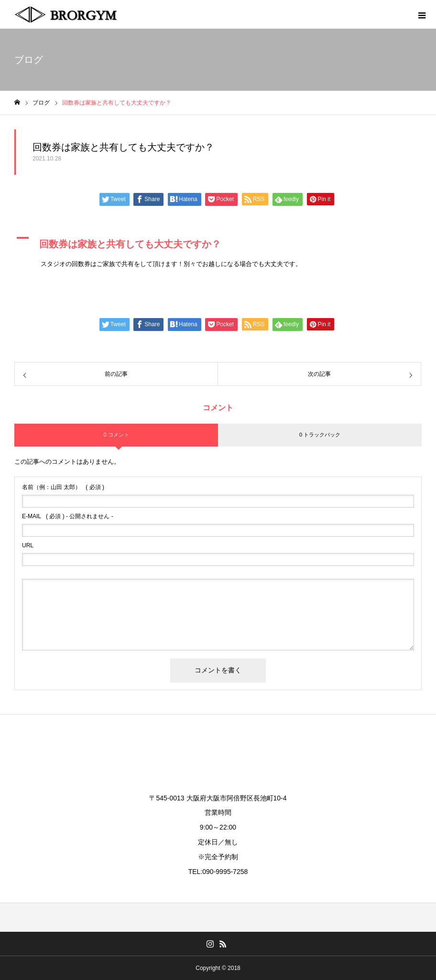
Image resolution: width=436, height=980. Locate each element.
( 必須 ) (63, 487)
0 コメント (116, 435)
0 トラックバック (320, 435)
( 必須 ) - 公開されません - (68, 516)
